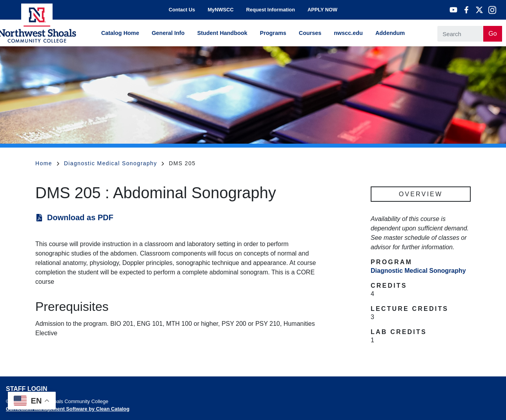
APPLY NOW (322, 10)
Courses (310, 33)
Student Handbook (222, 33)
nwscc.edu (348, 33)
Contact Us (182, 10)
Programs (273, 33)
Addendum (390, 33)
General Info (168, 33)
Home (47, 163)
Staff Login (26, 389)
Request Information (271, 10)
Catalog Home (120, 33)
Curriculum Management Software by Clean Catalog (68, 409)
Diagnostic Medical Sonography (114, 163)
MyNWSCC (220, 10)
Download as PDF (80, 217)
